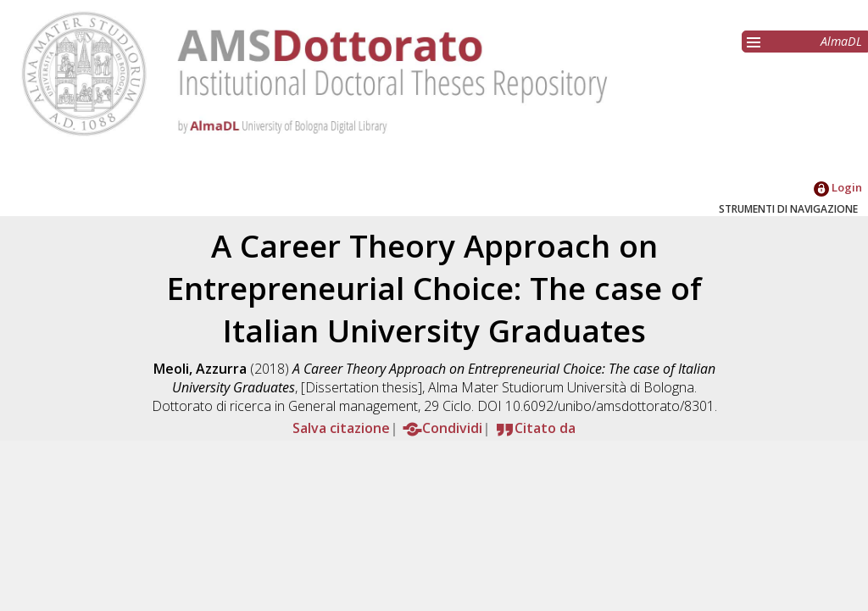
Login (838, 187)
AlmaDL (841, 41)
